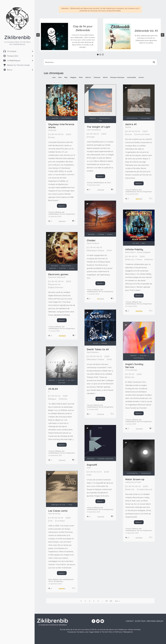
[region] (100, 35)
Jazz (54, 77)
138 (111, 601)
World (105, 77)
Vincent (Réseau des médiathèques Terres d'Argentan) (62, 213)
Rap (66, 77)
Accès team (140, 621)
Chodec (91, 240)
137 (107, 601)
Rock (81, 77)
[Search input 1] (98, 62)
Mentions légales (155, 621)
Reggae (73, 77)
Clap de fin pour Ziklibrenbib (83, 28)
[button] (83, 36)
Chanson (97, 77)
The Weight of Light (99, 127)
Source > (62, 206)
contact (130, 621)
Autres (141, 77)
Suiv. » (117, 601)
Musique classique (117, 77)
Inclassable (132, 77)
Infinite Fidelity (134, 249)
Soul (60, 77)
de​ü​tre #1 (131, 124)
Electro (88, 77)
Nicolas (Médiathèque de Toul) (99, 183)
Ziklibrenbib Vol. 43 (146, 31)
